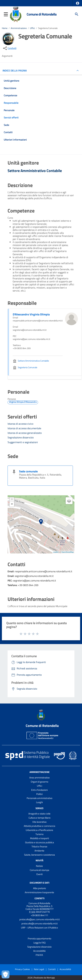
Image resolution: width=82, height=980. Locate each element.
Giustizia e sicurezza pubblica (40, 842)
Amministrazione (19, 28)
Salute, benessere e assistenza (40, 855)
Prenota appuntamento (40, 939)
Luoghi (39, 802)
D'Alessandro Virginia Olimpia (31, 314)
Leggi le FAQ (40, 943)
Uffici (32, 28)
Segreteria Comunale (48, 28)
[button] (78, 3)
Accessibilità (39, 951)
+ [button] (12, 500)
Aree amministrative (40, 778)
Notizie (39, 866)
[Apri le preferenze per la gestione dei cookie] (6, 974)
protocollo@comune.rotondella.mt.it (40, 923)
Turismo (40, 834)
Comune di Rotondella (42, 14)
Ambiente (39, 851)
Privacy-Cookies (22, 969)
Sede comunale (28, 471)
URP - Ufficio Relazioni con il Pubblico (39, 928)
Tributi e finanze (39, 846)
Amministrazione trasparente (39, 892)
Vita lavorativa (39, 822)
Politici (40, 794)
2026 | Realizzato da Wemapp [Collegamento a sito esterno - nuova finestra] (41, 978)
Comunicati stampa (40, 870)
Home (5, 28)
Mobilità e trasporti (40, 838)
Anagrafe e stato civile (39, 814)
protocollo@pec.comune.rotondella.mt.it (40, 919)
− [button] (12, 504)
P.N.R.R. (39, 955)
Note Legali (39, 969)
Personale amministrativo (40, 798)
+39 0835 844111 (39, 915)
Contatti (40, 898)
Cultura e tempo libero (40, 818)
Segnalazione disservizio (39, 947)
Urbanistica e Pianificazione (39, 830)
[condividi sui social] (9, 48)
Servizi (39, 808)
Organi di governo (40, 782)
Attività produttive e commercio (40, 826)
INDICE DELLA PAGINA (16, 71)
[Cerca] (77, 14)
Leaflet (56, 552)
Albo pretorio (40, 888)
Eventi (40, 874)
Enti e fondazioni (39, 790)
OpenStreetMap (67, 552)
